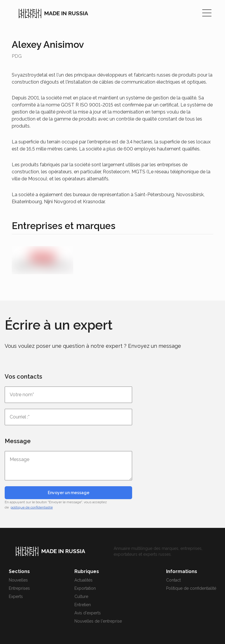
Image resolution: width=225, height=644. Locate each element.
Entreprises (19, 588)
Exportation (85, 588)
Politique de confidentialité (191, 588)
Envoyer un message (69, 493)
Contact (173, 580)
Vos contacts (23, 377)
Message (18, 441)
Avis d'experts (88, 613)
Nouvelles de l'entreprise (98, 621)
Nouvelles (18, 580)
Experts (16, 596)
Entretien (83, 605)
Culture (81, 596)
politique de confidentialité (32, 507)
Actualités (83, 580)
